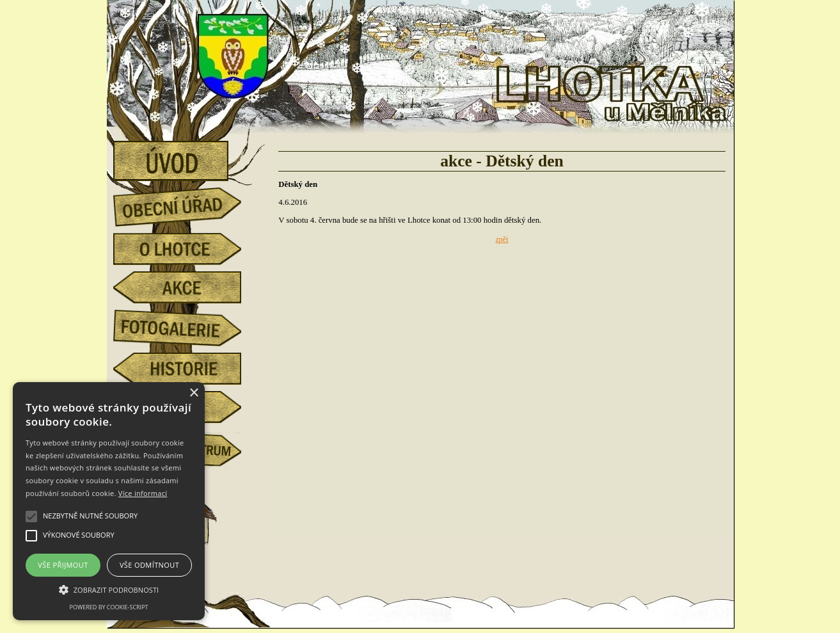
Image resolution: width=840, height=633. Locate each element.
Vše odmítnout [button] (149, 565)
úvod (187, 157)
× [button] (194, 393)
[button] (109, 589)
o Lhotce (187, 249)
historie (187, 369)
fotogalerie (187, 326)
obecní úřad (187, 204)
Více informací (143, 493)
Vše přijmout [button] (63, 565)
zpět (502, 239)
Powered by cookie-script (109, 607)
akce (187, 287)
